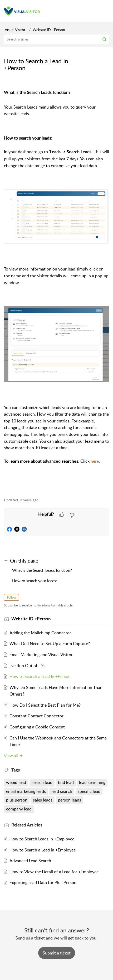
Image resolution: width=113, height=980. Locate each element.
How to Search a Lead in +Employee (43, 850)
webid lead (16, 782)
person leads (70, 800)
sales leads (43, 800)
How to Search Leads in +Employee (42, 839)
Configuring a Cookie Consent (37, 727)
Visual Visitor (15, 30)
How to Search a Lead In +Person (40, 676)
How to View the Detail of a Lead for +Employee (54, 872)
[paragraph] (57, 288)
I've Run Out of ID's (27, 666)
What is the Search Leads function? (42, 570)
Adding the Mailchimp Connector (40, 633)
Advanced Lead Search (30, 861)
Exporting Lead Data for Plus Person (43, 882)
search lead (42, 782)
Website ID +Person (49, 30)
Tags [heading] (16, 770)
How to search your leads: (35, 581)
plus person (17, 800)
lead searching (92, 782)
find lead (66, 782)
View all (14, 756)
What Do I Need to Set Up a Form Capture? (50, 644)
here (95, 461)
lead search (62, 791)
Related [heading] (27, 825)
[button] (104, 39)
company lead (19, 809)
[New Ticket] (57, 953)
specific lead (89, 791)
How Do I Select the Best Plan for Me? (45, 705)
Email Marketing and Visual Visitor (41, 655)
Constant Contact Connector (36, 716)
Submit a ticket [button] (57, 953)
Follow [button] (11, 597)
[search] (57, 39)
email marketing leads (26, 791)
